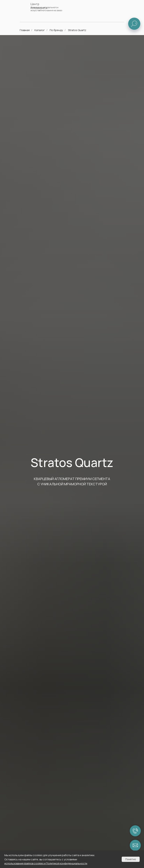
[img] (123, 8)
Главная (25, 30)
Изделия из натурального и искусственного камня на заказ (46, 9)
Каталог (40, 30)
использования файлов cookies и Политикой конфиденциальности (46, 863)
